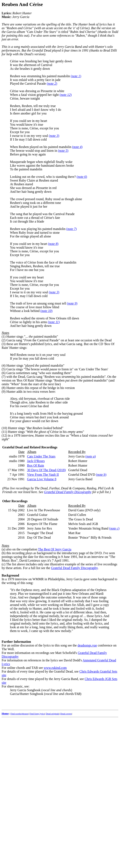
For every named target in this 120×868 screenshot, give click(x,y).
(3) (4, 344)
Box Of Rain (36, 465)
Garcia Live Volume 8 (42, 479)
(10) (4, 428)
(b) (4, 553)
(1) (4, 336)
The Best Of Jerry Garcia (55, 549)
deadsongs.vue (87, 645)
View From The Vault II (43, 475)
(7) (4, 377)
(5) (4, 369)
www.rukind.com (55, 668)
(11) (4, 432)
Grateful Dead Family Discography (68, 492)
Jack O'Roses (36, 461)
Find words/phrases (19, 714)
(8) (4, 388)
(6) (4, 373)
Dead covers (66, 714)
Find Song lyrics (37, 714)
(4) (4, 365)
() (76, 76)
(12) (4, 435)
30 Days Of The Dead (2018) (47, 470)
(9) (4, 392)
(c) (4, 564)
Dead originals (53, 714)
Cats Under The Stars (41, 456)
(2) (4, 340)
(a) (4, 549)
